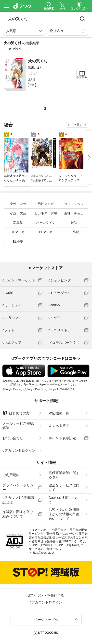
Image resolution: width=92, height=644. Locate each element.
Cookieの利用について (64, 500)
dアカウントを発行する (46, 595)
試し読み (82, 77)
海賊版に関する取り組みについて (18, 514)
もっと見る (75, 125)
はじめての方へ (18, 413)
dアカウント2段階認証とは (18, 500)
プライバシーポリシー (18, 487)
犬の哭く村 (38, 61)
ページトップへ (46, 620)
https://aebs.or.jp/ (43, 553)
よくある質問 (59, 426)
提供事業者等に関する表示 (64, 475)
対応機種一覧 (59, 413)
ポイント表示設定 (62, 438)
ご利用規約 (11, 475)
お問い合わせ (13, 438)
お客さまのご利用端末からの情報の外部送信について (64, 514)
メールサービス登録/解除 (18, 426)
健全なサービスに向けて (64, 487)
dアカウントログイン (19, 451)
